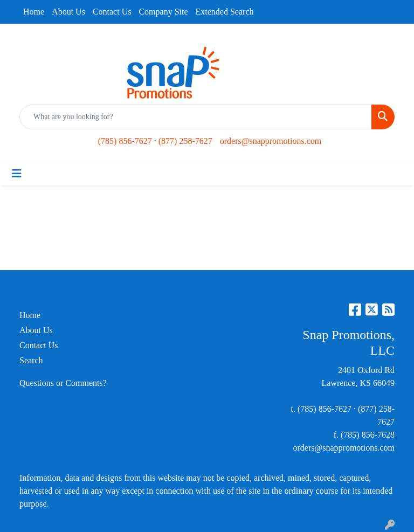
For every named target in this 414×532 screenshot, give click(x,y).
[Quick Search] (196, 117)
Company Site (163, 12)
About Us (68, 12)
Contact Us (112, 12)
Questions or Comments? (63, 383)
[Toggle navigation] (17, 174)
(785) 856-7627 (125, 141)
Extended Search (225, 12)
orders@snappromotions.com (271, 141)
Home (34, 12)
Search (31, 360)
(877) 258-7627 (185, 141)
